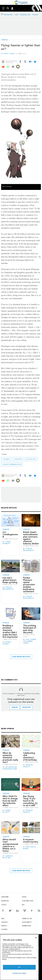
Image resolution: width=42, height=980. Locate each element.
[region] (19, 957)
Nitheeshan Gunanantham (10, 768)
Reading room (25, 15)
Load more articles (21, 657)
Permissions (26, 926)
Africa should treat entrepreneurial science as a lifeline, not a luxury (10, 845)
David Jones (9, 54)
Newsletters (8, 15)
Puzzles (35, 15)
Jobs (16, 15)
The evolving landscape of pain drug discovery (30, 629)
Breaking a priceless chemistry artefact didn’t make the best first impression (10, 631)
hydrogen (18, 459)
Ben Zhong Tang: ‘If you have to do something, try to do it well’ (30, 801)
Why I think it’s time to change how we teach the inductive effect (10, 801)
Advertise (5, 901)
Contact (5, 922)
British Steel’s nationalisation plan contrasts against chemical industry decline (31, 538)
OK (19, 967)
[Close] (36, 938)
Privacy (4, 926)
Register (26, 707)
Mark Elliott (7, 811)
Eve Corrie (31, 639)
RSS (23, 905)
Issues (24, 897)
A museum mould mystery (31, 841)
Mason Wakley (28, 766)
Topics (4, 905)
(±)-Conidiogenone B (10, 534)
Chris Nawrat (7, 543)
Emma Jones (28, 642)
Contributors (28, 901)
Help (3, 919)
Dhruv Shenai (7, 643)
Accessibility (27, 922)
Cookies (4, 929)
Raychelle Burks (30, 848)
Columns (6, 459)
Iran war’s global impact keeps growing (10, 580)
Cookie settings (19, 973)
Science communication (12, 464)
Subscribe (5, 897)
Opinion (4, 40)
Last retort (31, 459)
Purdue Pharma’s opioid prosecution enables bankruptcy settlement (29, 585)
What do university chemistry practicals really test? (10, 758)
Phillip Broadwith (29, 550)
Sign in (15, 707)
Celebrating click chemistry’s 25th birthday (30, 756)
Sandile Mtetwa (8, 857)
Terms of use (27, 919)
